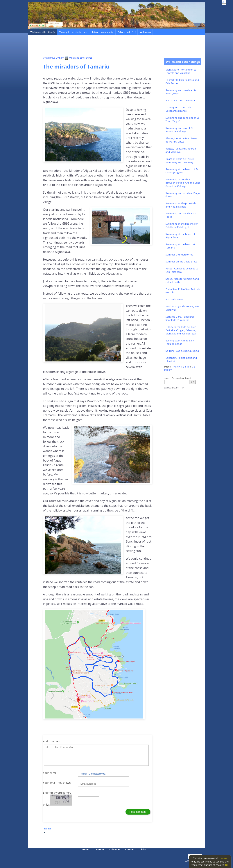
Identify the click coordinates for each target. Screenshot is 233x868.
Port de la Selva (174, 299)
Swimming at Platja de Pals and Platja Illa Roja (181, 205)
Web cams (145, 32)
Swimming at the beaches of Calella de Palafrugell (182, 225)
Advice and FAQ (127, 32)
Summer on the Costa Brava (182, 262)
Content (99, 849)
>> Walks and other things (77, 58)
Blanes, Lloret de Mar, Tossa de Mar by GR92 (182, 140)
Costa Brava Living (52, 58)
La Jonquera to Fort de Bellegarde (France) (178, 109)
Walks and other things (42, 32)
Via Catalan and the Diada (180, 100)
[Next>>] (169, 370)
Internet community (103, 32)
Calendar (115, 849)
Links (143, 849)
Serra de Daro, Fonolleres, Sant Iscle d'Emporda (180, 318)
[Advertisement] (110, 46)
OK (227, 865)
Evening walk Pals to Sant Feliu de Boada (180, 342)
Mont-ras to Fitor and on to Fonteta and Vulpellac (181, 71)
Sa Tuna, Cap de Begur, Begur (182, 351)
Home (86, 849)
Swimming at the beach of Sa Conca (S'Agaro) (182, 171)
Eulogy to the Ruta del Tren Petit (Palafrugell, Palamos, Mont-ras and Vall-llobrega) (181, 330)
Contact (130, 849)
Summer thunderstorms (179, 255)
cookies (223, 858)
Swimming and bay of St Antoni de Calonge (179, 130)
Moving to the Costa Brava (73, 32)
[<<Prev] (176, 367)
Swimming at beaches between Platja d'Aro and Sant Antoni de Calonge (183, 183)
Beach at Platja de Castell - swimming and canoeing (181, 161)
